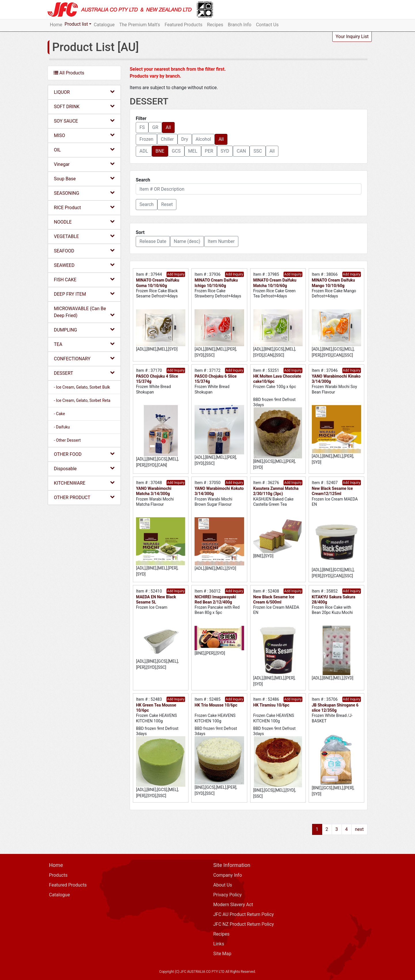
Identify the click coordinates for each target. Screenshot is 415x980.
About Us (223, 885)
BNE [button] (160, 151)
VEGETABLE (84, 236)
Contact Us (267, 25)
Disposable (84, 468)
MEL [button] (193, 151)
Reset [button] (167, 204)
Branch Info (240, 25)
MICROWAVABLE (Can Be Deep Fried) (84, 312)
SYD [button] (225, 151)
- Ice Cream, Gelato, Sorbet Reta (82, 400)
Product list (76, 24)
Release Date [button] (153, 241)
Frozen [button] (146, 139)
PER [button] (209, 151)
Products (58, 875)
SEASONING (84, 193)
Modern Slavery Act (233, 905)
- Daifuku (62, 427)
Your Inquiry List (352, 36)
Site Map (222, 954)
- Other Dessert (67, 440)
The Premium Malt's (140, 25)
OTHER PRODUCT (84, 497)
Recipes (215, 25)
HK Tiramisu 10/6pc (271, 705)
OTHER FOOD (84, 454)
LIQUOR (84, 92)
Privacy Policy (228, 895)
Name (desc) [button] (187, 241)
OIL (84, 150)
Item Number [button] (221, 241)
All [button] (168, 127)
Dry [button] (185, 139)
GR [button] (155, 127)
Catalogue (104, 25)
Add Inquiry (176, 274)
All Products (69, 73)
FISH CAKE (84, 279)
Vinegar (84, 164)
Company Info (228, 875)
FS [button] (142, 127)
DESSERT (84, 373)
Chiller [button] (167, 139)
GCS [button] (176, 151)
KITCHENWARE (84, 483)
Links (219, 944)
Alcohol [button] (203, 139)
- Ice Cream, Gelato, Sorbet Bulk (82, 387)
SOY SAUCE (84, 121)
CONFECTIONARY (84, 358)
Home (56, 25)
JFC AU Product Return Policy (244, 914)
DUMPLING (84, 330)
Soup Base (84, 178)
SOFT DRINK (84, 106)
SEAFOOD (84, 251)
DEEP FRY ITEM (84, 294)
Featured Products (183, 25)
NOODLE (84, 222)
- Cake (59, 414)
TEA (84, 344)
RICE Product (84, 207)
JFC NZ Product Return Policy (244, 924)
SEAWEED (84, 265)
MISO (84, 135)
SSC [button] (258, 151)
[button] (147, 205)
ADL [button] (144, 151)
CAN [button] (241, 151)
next (360, 829)
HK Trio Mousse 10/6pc (216, 705)
